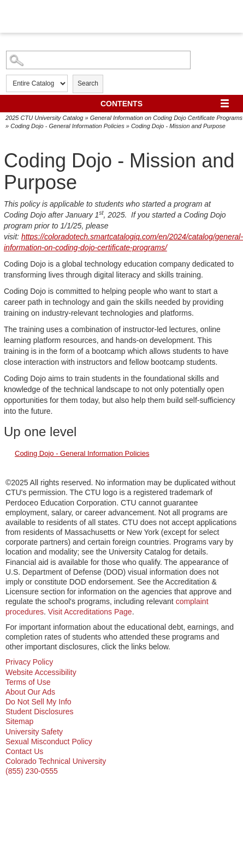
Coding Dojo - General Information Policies (67, 126)
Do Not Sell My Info (38, 702)
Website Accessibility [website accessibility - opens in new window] (41, 672)
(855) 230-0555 (32, 771)
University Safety (34, 732)
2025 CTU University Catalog (44, 118)
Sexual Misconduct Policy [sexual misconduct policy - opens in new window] (49, 742)
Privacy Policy (29, 662)
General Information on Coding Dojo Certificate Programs (166, 118)
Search (88, 83)
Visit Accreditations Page (90, 612)
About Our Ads (30, 692)
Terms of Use (28, 682)
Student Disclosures (40, 712)
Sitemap (19, 721)
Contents (122, 104)
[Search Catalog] (98, 60)
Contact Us (24, 751)
